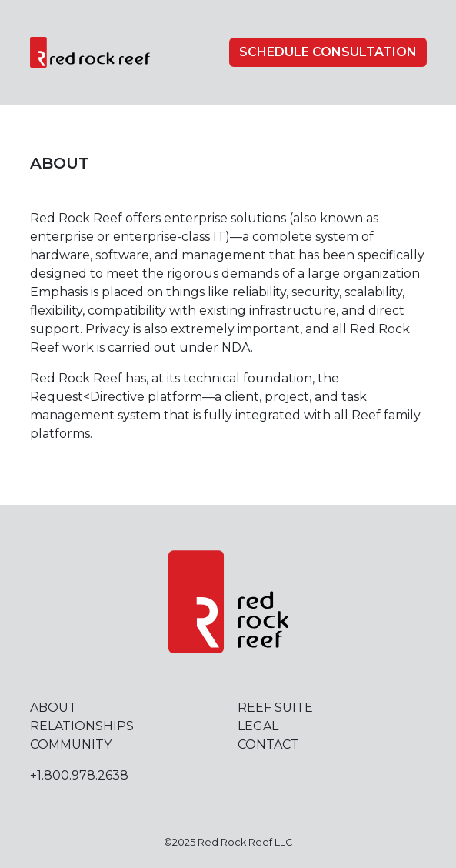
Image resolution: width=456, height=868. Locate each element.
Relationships (82, 726)
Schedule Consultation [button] (328, 52)
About (53, 708)
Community (71, 744)
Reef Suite (275, 708)
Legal (258, 726)
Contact (268, 744)
